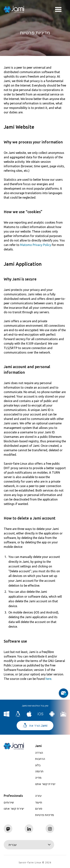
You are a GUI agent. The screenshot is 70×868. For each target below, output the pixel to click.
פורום (39, 809)
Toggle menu (58, 10)
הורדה (39, 753)
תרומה (39, 771)
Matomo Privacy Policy (36, 245)
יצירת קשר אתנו (45, 784)
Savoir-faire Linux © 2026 (35, 862)
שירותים (9, 802)
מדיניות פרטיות (45, 815)
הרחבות (40, 759)
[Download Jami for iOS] (41, 716)
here (48, 679)
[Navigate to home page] (14, 9)
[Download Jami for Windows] (7, 716)
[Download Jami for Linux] (18, 716)
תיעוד (39, 802)
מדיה (38, 778)
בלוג (38, 765)
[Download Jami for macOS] (29, 716)
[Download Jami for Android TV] (63, 716)
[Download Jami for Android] (52, 716)
